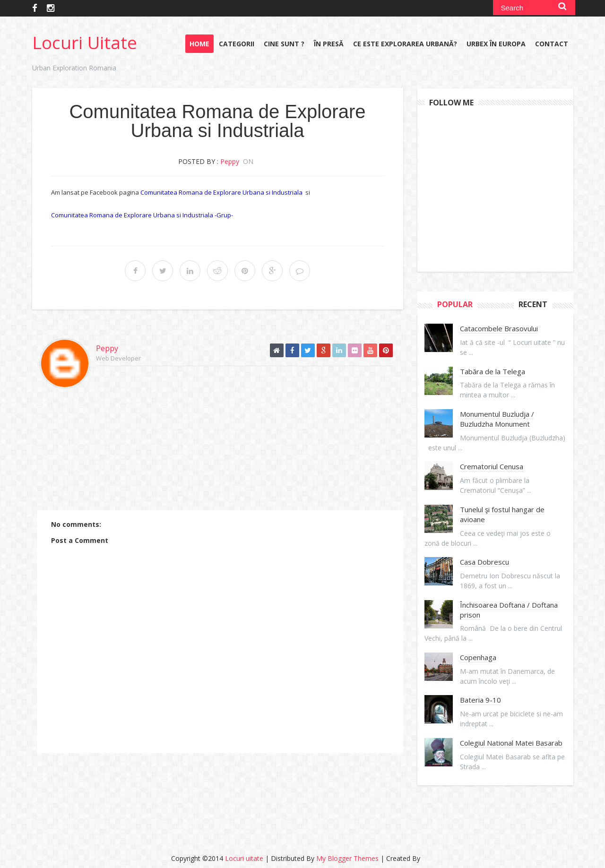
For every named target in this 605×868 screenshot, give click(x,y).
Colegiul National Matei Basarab (511, 743)
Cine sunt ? (284, 44)
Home (199, 44)
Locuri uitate (85, 42)
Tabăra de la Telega (493, 371)
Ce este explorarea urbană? (405, 44)
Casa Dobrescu (484, 562)
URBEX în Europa (496, 44)
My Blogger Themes (347, 858)
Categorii (237, 44)
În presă (329, 44)
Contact (552, 44)
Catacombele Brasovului (499, 328)
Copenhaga (478, 657)
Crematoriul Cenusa (492, 466)
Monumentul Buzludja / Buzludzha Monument (497, 419)
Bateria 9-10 (480, 700)
